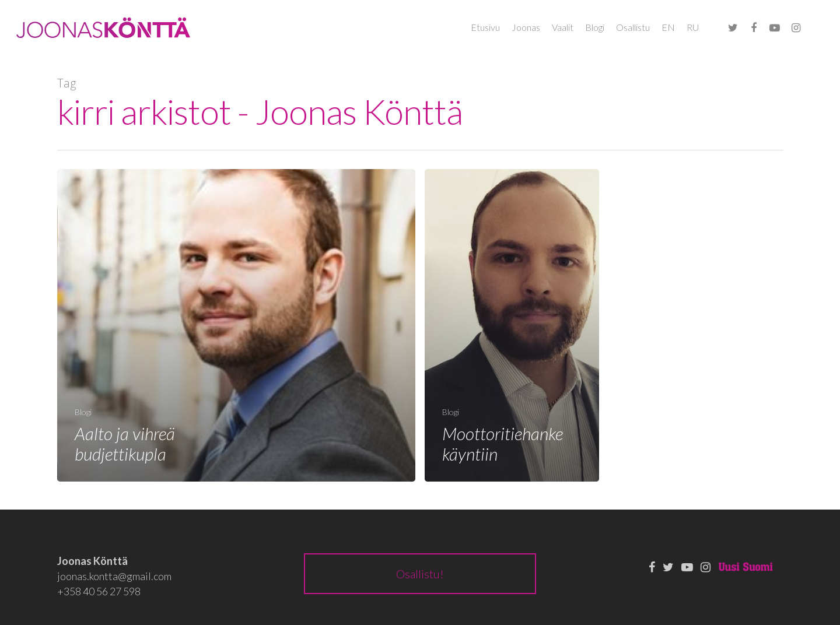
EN (668, 27)
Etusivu (485, 27)
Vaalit (563, 27)
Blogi (595, 27)
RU (693, 27)
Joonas (526, 27)
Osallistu (633, 27)
